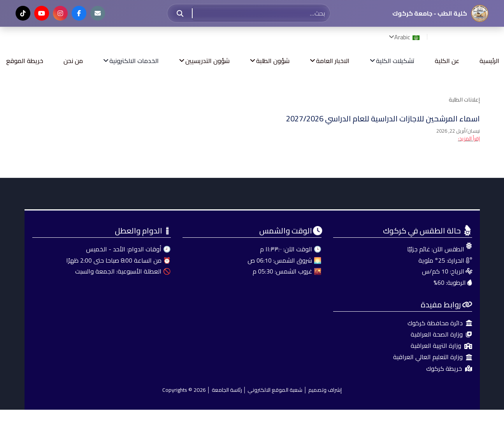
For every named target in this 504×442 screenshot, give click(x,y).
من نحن (73, 61)
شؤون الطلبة (273, 61)
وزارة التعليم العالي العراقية (433, 357)
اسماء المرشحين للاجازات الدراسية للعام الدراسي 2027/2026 (383, 118)
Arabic (408, 37)
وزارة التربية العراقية (441, 346)
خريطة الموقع (25, 61)
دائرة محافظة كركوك (440, 323)
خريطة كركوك (449, 369)
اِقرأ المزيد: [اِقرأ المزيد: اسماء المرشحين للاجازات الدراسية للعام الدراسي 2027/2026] (469, 139)
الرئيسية (489, 61)
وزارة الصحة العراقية (441, 334)
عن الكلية (447, 61)
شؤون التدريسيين (207, 61)
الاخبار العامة (333, 61)
